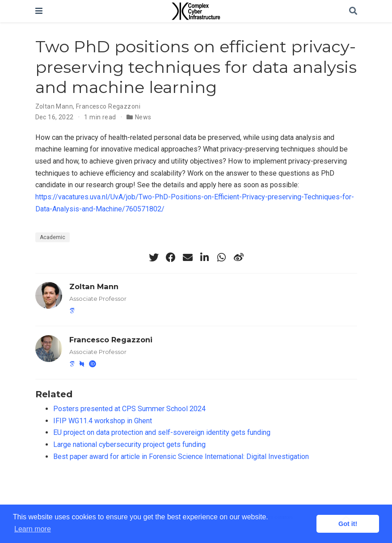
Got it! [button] (348, 524)
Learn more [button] (33, 529)
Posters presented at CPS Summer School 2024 (129, 409)
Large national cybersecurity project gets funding (129, 444)
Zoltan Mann (54, 106)
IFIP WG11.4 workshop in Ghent (103, 421)
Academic (53, 237)
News (143, 117)
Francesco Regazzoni (108, 106)
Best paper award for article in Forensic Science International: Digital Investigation (181, 457)
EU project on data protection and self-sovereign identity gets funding (162, 432)
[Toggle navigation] (39, 11)
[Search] (353, 11)
